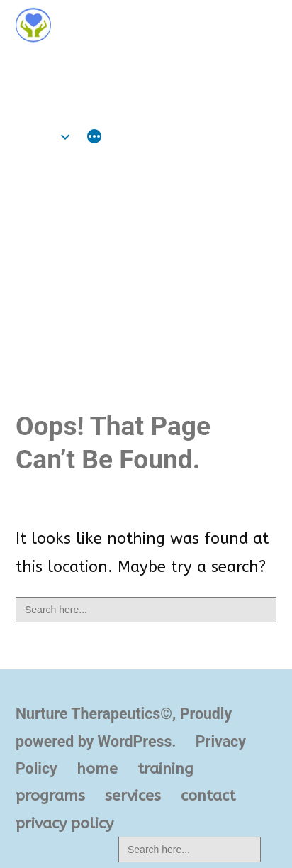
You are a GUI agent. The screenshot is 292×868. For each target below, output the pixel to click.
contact (208, 796)
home (36, 137)
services (133, 796)
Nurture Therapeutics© (113, 66)
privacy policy (64, 823)
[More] (94, 138)
